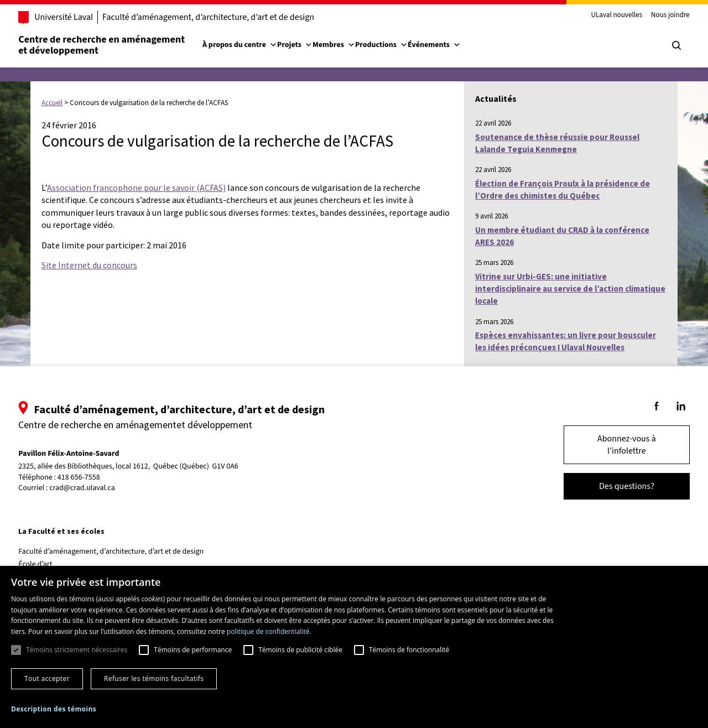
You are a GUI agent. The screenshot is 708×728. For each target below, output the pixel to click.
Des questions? (614, 486)
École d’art (48, 564)
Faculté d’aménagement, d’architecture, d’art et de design (221, 17)
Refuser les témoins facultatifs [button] (154, 678)
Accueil (52, 103)
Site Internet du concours (89, 265)
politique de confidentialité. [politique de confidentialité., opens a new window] (269, 631)
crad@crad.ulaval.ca (95, 488)
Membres (347, 45)
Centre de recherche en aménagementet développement (114, 45)
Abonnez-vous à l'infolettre (614, 445)
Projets (308, 45)
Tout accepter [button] (47, 678)
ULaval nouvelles (604, 15)
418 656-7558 (92, 478)
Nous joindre (658, 15)
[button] (54, 709)
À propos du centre (253, 45)
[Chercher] (664, 45)
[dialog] (354, 647)
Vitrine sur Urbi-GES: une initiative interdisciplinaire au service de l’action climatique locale (570, 289)
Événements (447, 45)
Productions (394, 45)
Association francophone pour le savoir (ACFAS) (136, 188)
